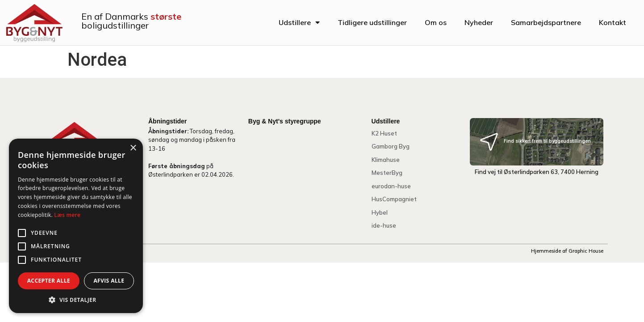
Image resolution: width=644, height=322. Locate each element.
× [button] (133, 148)
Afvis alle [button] (109, 281)
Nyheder (479, 22)
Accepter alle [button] (49, 281)
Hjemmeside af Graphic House (567, 251)
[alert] (76, 226)
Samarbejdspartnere (546, 22)
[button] (76, 300)
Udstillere (299, 22)
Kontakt (613, 22)
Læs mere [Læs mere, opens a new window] (67, 215)
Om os (436, 22)
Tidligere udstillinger (372, 22)
